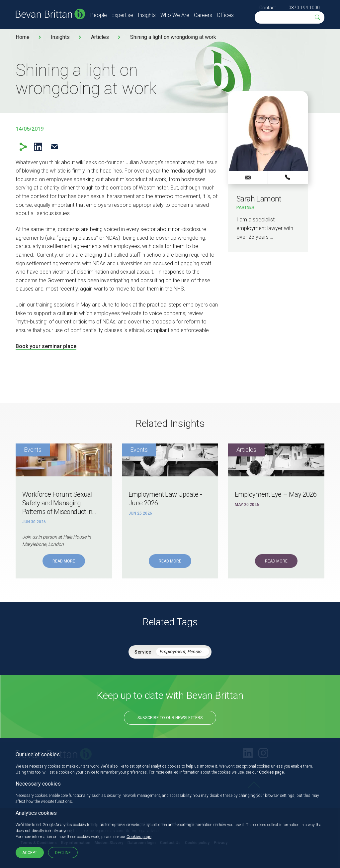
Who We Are (175, 15)
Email (54, 147)
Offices (225, 15)
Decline (63, 853)
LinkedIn (38, 147)
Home (23, 37)
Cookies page (271, 772)
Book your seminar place (46, 346)
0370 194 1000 (304, 8)
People (99, 15)
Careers (203, 15)
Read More (64, 561)
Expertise (122, 15)
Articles (100, 37)
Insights (147, 15)
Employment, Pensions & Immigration (184, 652)
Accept (30, 853)
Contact (268, 8)
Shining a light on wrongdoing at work (173, 37)
